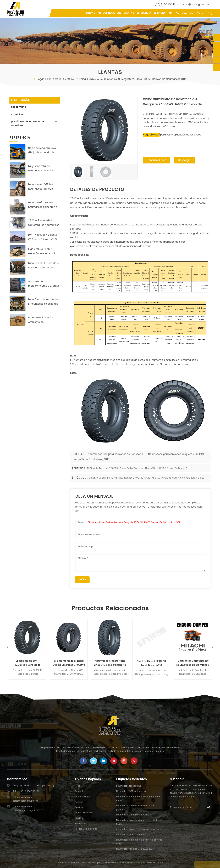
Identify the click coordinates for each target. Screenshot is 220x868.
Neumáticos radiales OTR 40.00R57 (134, 849)
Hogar (91, 13)
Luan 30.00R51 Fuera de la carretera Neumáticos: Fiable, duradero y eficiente (44, 266)
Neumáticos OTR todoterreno (131, 791)
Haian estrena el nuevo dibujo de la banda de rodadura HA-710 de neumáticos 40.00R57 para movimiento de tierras (42, 151)
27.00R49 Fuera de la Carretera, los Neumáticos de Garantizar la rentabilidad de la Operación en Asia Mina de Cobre (44, 223)
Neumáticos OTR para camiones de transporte (115, 454)
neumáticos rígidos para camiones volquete (139, 829)
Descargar (185, 161)
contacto (197, 13)
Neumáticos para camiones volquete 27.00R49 (176, 454)
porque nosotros (109, 13)
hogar (78, 786)
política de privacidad (86, 829)
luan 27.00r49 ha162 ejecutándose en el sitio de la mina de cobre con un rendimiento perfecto (43, 252)
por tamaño (54, 79)
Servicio (159, 13)
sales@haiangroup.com (197, 4)
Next (212, 647)
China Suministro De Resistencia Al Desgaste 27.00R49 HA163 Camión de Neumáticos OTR (134, 522)
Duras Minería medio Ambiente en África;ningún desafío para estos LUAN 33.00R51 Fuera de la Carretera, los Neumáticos (44, 320)
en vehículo (18, 114)
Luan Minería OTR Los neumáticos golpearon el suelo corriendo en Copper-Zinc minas (43, 205)
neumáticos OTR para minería (132, 835)
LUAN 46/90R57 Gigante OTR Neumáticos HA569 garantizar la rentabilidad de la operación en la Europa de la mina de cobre (43, 238)
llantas (129, 13)
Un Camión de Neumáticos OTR (115, 199)
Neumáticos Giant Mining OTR (91, 459)
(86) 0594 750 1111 (166, 4)
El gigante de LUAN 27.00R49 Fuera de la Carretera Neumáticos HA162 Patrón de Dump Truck (139, 469)
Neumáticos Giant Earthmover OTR (134, 815)
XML (162, 863)
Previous (8, 647)
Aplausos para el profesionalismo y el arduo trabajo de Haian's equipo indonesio (44, 284)
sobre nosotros (83, 797)
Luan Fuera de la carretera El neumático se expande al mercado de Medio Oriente (44, 302)
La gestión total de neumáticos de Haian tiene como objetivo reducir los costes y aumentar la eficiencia (42, 169)
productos (80, 791)
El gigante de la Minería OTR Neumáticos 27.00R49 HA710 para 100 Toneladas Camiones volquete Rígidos (145, 478)
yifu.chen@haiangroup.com (27, 811)
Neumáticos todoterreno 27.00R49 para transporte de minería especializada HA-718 (110, 663)
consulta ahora (156, 161)
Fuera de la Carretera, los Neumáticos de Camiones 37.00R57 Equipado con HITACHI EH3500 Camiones (193, 663)
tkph (170, 13)
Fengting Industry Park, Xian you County (34, 785)
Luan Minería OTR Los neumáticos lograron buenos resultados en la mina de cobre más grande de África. (42, 187)
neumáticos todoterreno (129, 786)
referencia (144, 13)
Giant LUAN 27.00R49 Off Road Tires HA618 (151, 663)
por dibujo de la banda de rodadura (28, 124)
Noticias (182, 13)
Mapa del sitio (150, 863)
